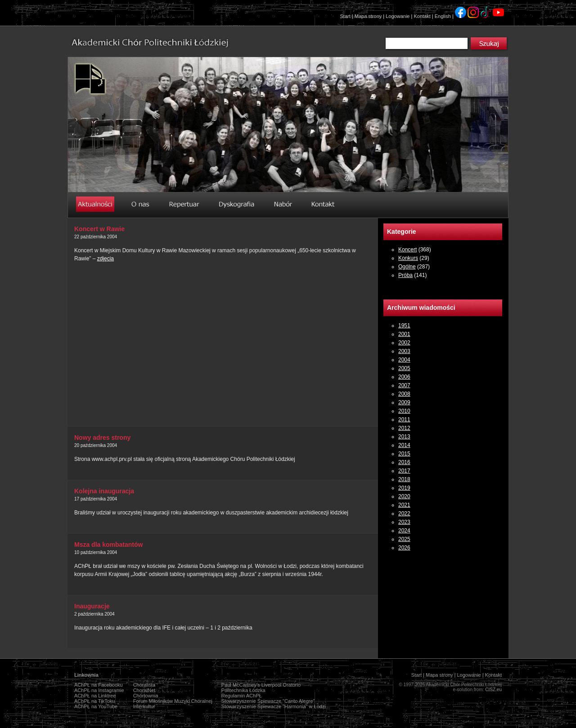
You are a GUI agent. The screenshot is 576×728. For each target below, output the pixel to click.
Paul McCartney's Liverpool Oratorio (261, 685)
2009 (404, 402)
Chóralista (144, 685)
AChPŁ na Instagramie (99, 690)
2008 (404, 394)
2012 (404, 428)
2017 (404, 471)
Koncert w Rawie (99, 229)
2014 (404, 445)
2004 (404, 360)
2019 (404, 488)
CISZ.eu (493, 690)
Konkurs (408, 258)
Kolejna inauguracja (104, 491)
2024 (404, 531)
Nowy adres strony (102, 438)
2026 (404, 548)
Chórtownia (146, 696)
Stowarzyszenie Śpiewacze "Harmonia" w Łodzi (274, 706)
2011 (404, 420)
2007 (404, 385)
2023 (404, 522)
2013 (404, 437)
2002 (404, 343)
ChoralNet (144, 690)
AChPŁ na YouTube (96, 706)
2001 (404, 334)
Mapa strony (368, 16)
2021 (404, 505)
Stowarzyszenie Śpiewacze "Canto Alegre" (268, 701)
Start (345, 16)
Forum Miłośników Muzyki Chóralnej (173, 701)
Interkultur (144, 706)
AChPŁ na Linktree (95, 696)
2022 (404, 514)
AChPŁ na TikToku (95, 701)
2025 (404, 539)
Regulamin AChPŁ (242, 696)
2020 (404, 496)
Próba (405, 275)
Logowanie (398, 16)
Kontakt (422, 16)
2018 (404, 479)
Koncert (407, 250)
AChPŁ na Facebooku (99, 685)
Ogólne (407, 267)
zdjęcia (106, 259)
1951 (404, 326)
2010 (404, 411)
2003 (404, 351)
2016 (404, 462)
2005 (404, 368)
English (443, 16)
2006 (404, 377)
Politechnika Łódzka (243, 690)
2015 (404, 454)
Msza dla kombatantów (108, 545)
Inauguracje (92, 606)
